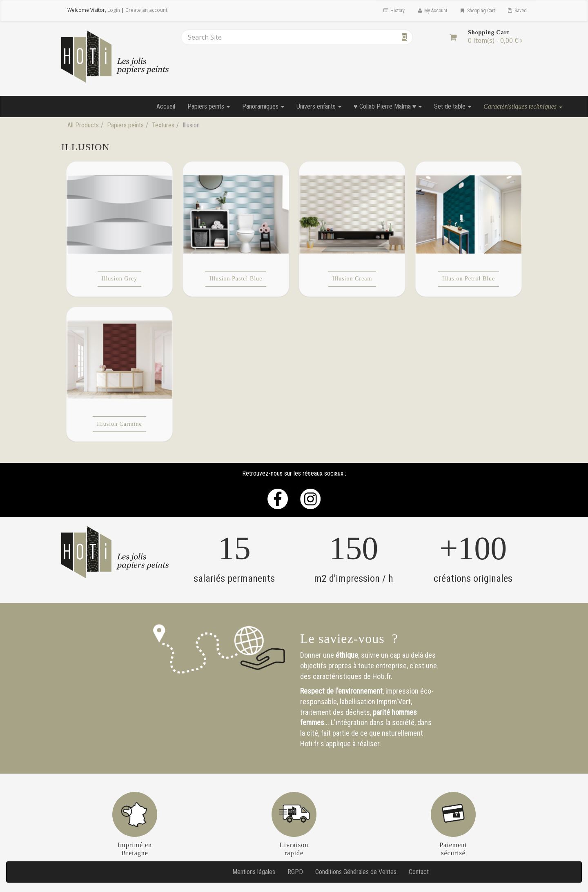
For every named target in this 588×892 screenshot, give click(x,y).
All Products (83, 125)
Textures (163, 125)
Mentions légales (254, 872)
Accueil (166, 106)
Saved (517, 11)
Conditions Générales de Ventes (356, 872)
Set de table (453, 106)
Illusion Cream (352, 279)
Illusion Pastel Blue (236, 279)
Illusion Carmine (119, 424)
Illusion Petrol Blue (469, 279)
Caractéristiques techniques (523, 106)
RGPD (295, 872)
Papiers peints (209, 106)
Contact (419, 872)
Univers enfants (319, 106)
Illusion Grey (119, 279)
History (393, 11)
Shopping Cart (477, 11)
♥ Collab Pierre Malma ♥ (388, 106)
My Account (432, 11)
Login (114, 10)
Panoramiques (263, 106)
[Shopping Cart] (453, 37)
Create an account (146, 10)
